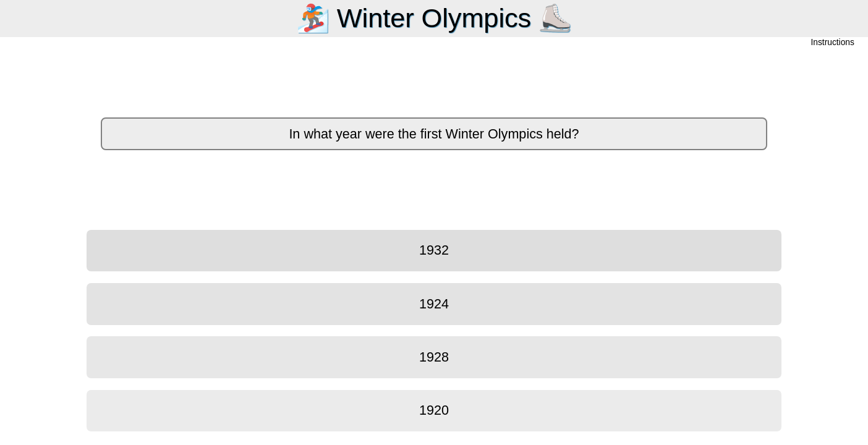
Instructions (833, 43)
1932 (434, 250)
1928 (434, 357)
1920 (434, 410)
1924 (434, 304)
